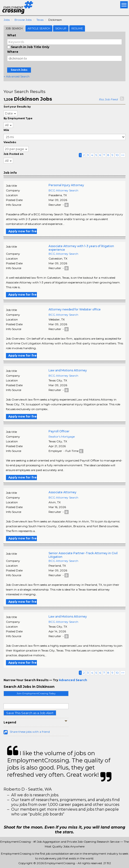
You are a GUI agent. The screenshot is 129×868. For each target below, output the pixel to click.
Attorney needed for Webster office (75, 309)
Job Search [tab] (14, 28)
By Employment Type (18, 118)
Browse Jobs (23, 20)
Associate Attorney (62, 492)
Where (13, 52)
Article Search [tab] (39, 28)
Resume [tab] (77, 28)
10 (117, 155)
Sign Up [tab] (61, 28)
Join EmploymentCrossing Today (36, 693)
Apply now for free (23, 231)
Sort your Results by (17, 107)
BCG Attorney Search (63, 190)
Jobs (7, 20)
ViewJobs (10, 142)
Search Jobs (19, 70)
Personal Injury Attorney (66, 185)
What (12, 35)
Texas (40, 20)
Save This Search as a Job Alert (30, 713)
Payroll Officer (59, 431)
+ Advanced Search (17, 76)
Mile (6, 130)
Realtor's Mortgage (62, 437)
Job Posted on (13, 154)
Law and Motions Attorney (68, 370)
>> (123, 155)
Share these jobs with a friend (30, 732)
